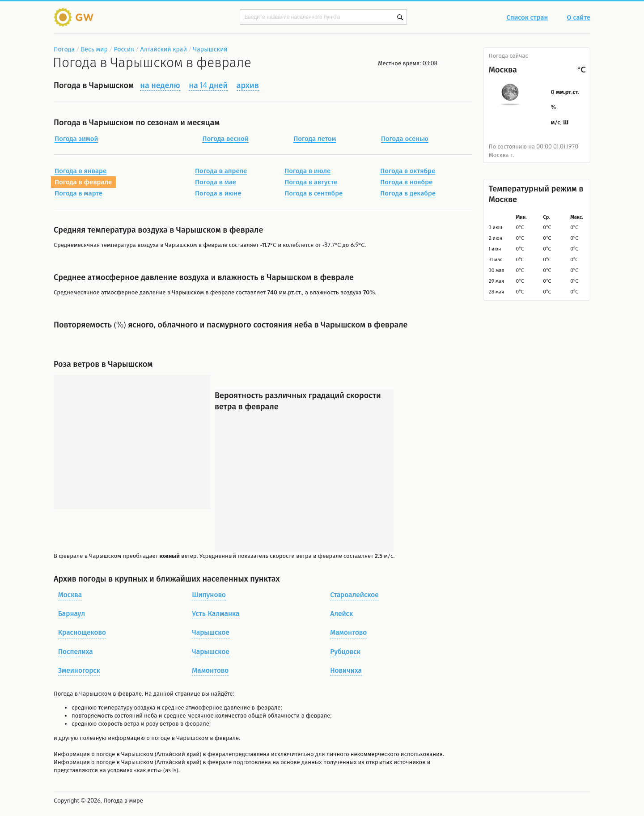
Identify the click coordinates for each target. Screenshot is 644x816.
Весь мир (94, 49)
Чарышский (210, 49)
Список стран (527, 18)
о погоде (104, 754)
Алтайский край (164, 49)
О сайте (578, 18)
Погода (64, 49)
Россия (124, 49)
